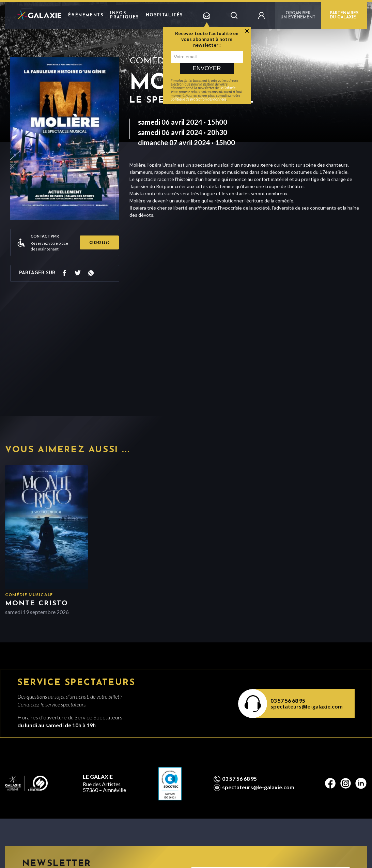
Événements (86, 15)
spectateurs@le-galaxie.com (307, 706)
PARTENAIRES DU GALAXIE (344, 15)
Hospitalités (164, 15)
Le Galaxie (227, 88)
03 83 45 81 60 (99, 242)
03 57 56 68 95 (288, 701)
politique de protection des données (198, 99)
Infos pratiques (124, 15)
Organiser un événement (298, 15)
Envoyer (207, 68)
